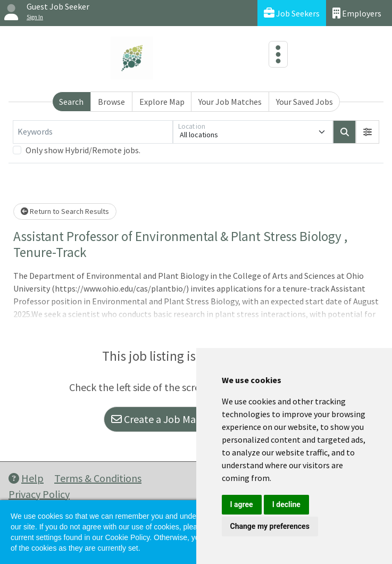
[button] (368, 132)
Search (71, 102)
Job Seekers (292, 13)
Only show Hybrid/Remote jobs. (83, 150)
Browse (111, 102)
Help (26, 478)
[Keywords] (93, 132)
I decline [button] (286, 504)
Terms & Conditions (98, 478)
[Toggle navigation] (278, 54)
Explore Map (162, 102)
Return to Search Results (65, 211)
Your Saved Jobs (305, 102)
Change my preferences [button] (270, 526)
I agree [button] (242, 504)
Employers (357, 13)
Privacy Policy (39, 494)
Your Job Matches (230, 102)
